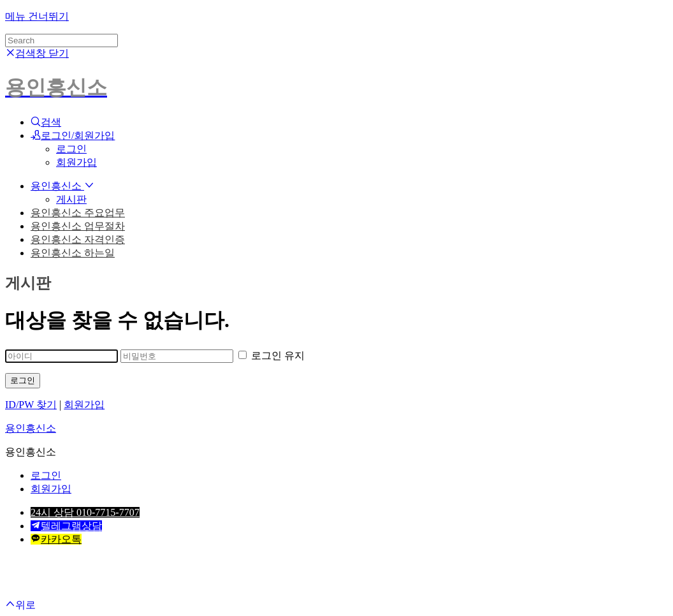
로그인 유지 (271, 356)
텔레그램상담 (66, 526)
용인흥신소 (62, 186)
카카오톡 (56, 539)
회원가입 (76, 162)
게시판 (71, 199)
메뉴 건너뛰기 (37, 16)
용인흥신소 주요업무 (78, 213)
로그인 (71, 149)
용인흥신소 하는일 (73, 253)
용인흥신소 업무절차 (78, 226)
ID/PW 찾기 (31, 405)
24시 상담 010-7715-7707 (85, 512)
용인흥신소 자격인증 (78, 239)
